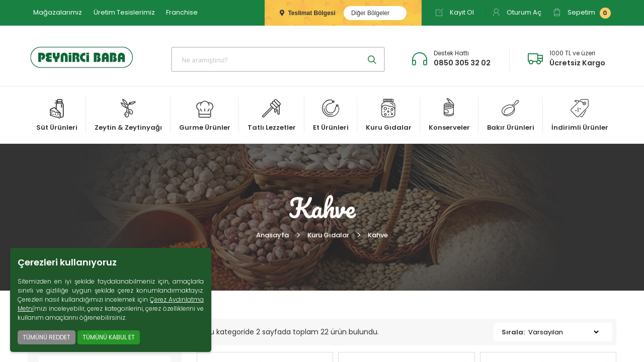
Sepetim (582, 13)
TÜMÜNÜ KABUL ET (109, 337)
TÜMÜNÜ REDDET (47, 337)
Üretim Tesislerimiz (124, 12)
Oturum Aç (517, 12)
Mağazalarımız (58, 12)
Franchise (182, 12)
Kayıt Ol (455, 12)
